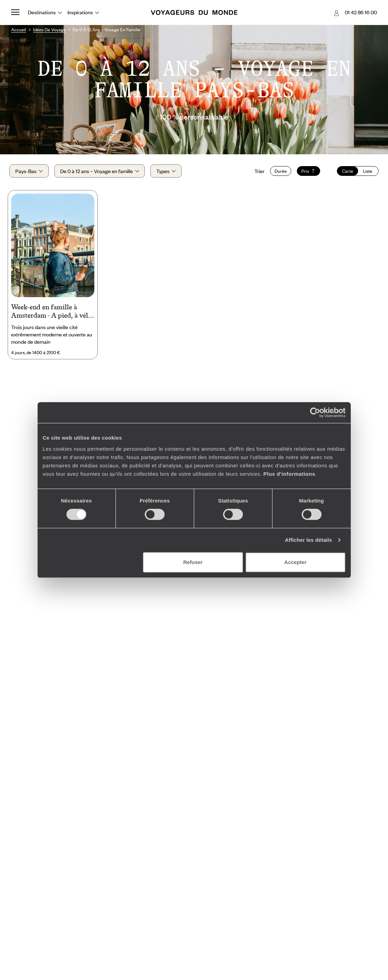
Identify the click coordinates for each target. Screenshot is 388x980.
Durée (279, 172)
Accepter (295, 562)
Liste (366, 172)
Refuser (193, 562)
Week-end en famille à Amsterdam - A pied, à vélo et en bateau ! (52, 314)
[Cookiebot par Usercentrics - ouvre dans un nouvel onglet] (315, 413)
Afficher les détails (308, 540)
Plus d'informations (289, 474)
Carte (346, 172)
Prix (307, 172)
